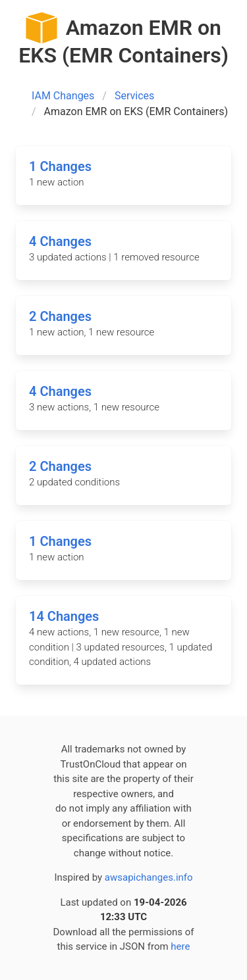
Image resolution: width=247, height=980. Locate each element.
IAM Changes (63, 96)
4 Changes (60, 241)
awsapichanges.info (149, 877)
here (180, 946)
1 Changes (60, 166)
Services (134, 96)
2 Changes (60, 316)
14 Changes (64, 616)
